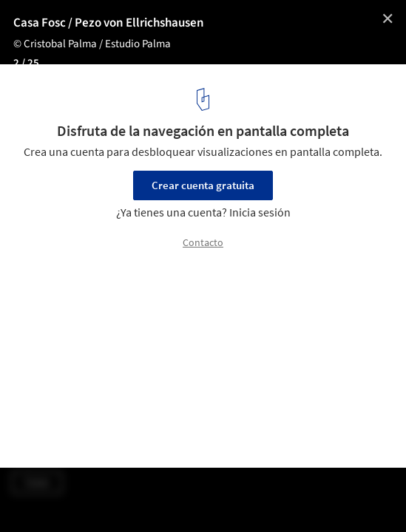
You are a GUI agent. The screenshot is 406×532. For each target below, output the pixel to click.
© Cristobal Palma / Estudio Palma (92, 44)
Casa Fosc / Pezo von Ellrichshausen (109, 23)
